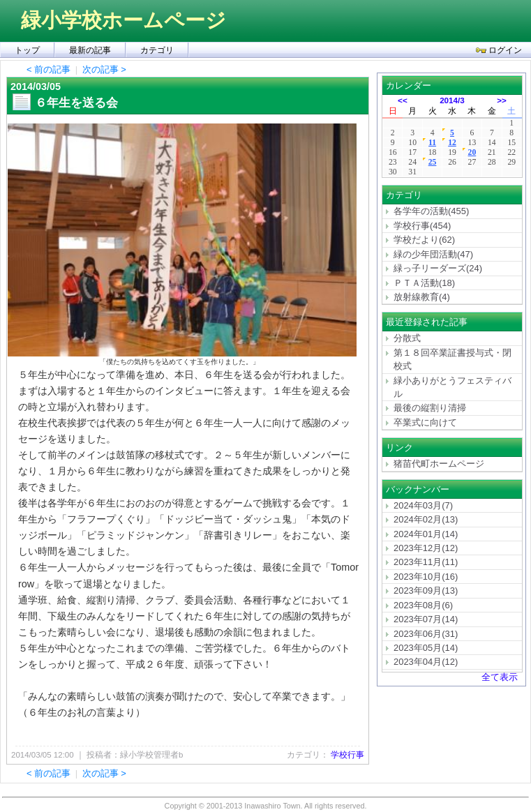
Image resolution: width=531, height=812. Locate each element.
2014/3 (452, 100)
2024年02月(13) (426, 519)
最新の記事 (90, 50)
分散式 (407, 338)
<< (403, 100)
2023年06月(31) (426, 634)
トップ (27, 50)
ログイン (499, 50)
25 (433, 162)
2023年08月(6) (423, 605)
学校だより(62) (424, 240)
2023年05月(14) (426, 648)
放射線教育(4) (422, 297)
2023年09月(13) (426, 591)
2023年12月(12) (426, 548)
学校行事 (347, 755)
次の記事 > (104, 69)
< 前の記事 (48, 69)
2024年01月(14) (426, 534)
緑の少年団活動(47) (433, 254)
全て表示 (500, 677)
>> (502, 100)
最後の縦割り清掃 (430, 408)
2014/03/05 (36, 87)
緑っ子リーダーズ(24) (438, 268)
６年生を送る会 (76, 103)
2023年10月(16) (426, 577)
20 (472, 152)
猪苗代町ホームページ (439, 464)
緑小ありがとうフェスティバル (453, 387)
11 (432, 143)
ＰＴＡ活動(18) (424, 283)
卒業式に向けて (425, 422)
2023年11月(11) (426, 562)
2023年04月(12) (426, 662)
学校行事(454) (422, 226)
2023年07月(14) (426, 619)
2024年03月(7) (423, 505)
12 (452, 143)
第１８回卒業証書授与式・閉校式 (453, 359)
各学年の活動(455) (431, 211)
